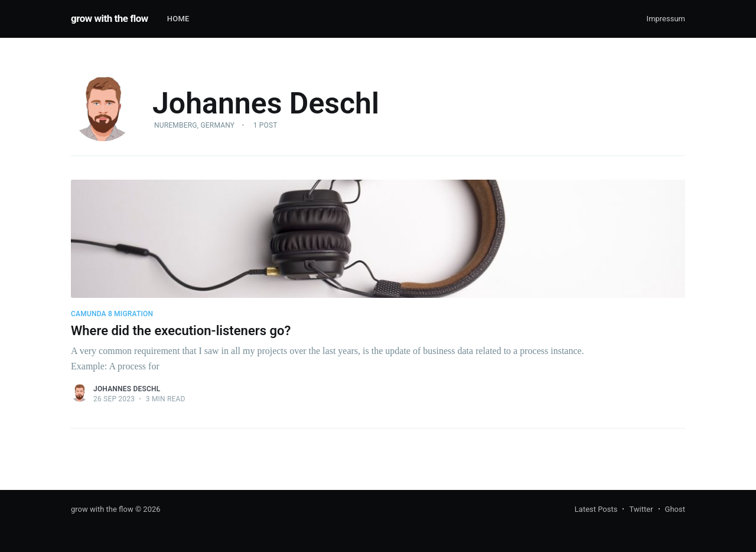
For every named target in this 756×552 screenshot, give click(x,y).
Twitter (641, 509)
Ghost (675, 509)
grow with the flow (110, 18)
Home (178, 19)
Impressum (666, 19)
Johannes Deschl (127, 389)
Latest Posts (596, 509)
